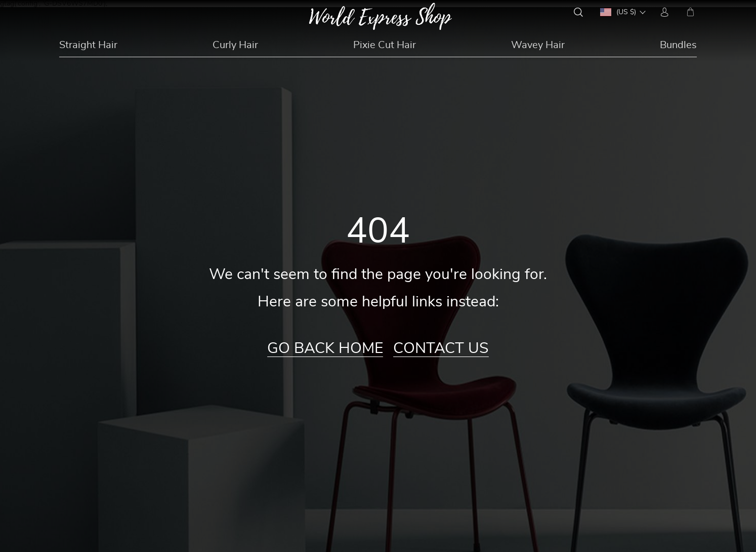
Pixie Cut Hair (385, 45)
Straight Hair (88, 45)
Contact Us (441, 348)
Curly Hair (235, 45)
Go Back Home (325, 348)
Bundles (678, 45)
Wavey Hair (538, 45)
